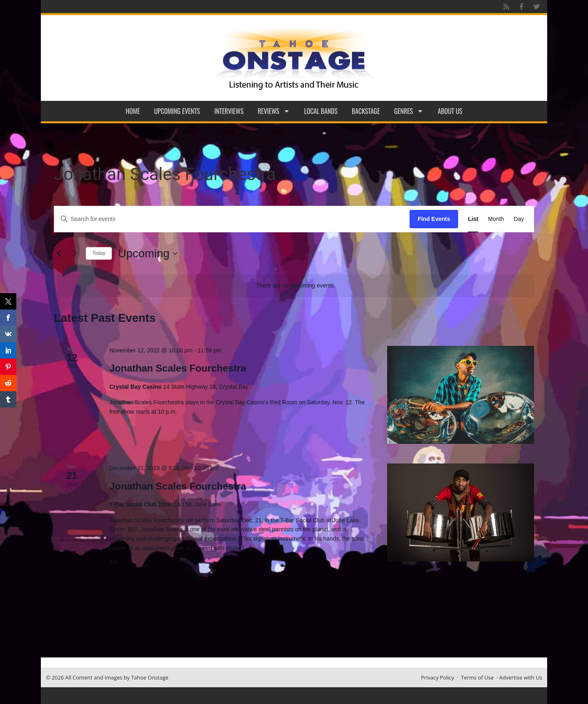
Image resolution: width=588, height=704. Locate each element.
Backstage (366, 111)
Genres (409, 111)
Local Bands (321, 111)
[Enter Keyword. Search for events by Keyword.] (232, 219)
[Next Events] (75, 254)
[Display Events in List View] (473, 219)
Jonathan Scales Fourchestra (178, 368)
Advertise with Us (521, 677)
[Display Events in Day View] (519, 219)
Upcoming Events (177, 111)
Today (99, 253)
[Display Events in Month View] (496, 219)
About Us (450, 111)
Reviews (274, 111)
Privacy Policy (438, 677)
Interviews (229, 111)
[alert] (296, 286)
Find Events (434, 219)
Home (133, 111)
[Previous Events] (59, 254)
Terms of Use (477, 677)
